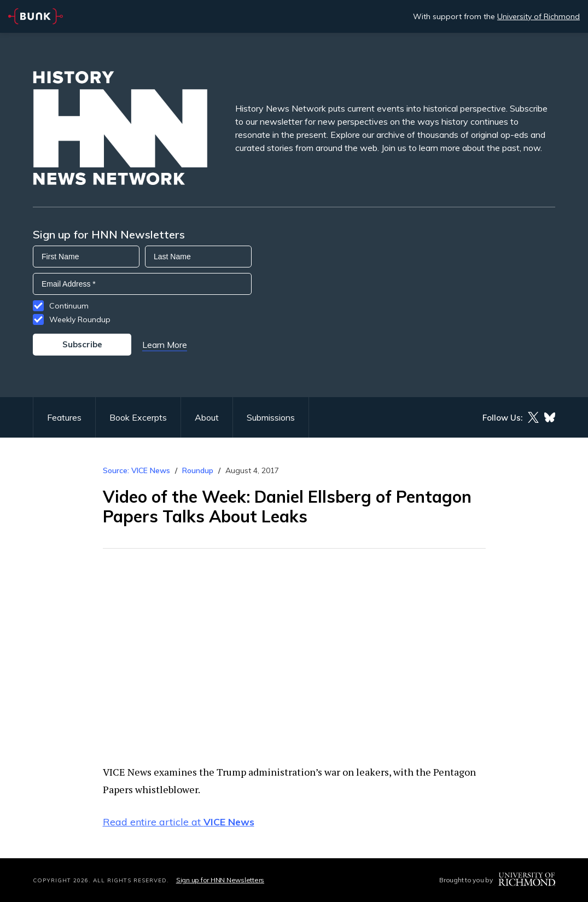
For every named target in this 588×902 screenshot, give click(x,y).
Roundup (198, 470)
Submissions (271, 417)
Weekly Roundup (80, 319)
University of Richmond (538, 16)
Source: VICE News (136, 470)
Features (64, 417)
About (207, 417)
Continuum (69, 306)
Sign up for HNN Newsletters (220, 880)
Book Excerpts (138, 417)
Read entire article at (179, 822)
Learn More (165, 345)
